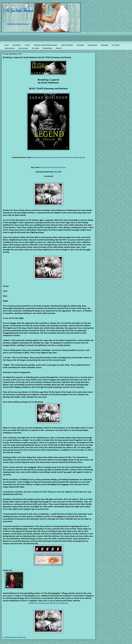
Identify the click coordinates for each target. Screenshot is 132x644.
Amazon (44, 167)
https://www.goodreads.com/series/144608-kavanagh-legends (58, 157)
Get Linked (35, 48)
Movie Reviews (10, 48)
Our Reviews (17, 45)
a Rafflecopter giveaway (14, 637)
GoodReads (63, 603)
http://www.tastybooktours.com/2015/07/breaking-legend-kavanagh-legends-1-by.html (48, 92)
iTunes (57, 167)
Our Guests (116, 45)
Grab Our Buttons (67, 45)
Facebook (43, 603)
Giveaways (104, 45)
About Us (59, 48)
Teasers (27, 45)
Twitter (52, 603)
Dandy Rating (47, 48)
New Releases (92, 45)
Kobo (63, 167)
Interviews (80, 45)
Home (7, 45)
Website (32, 603)
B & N (51, 167)
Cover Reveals (23, 48)
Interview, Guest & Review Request (46, 45)
